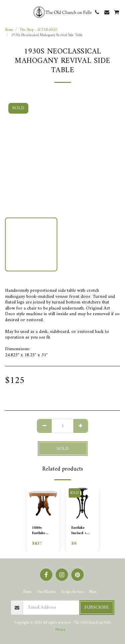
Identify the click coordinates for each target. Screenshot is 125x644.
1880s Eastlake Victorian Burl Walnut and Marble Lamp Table (41, 531)
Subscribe (96, 607)
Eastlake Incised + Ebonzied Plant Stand (81, 531)
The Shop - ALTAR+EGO (38, 30)
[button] (7, 12)
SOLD (63, 449)
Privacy (60, 630)
